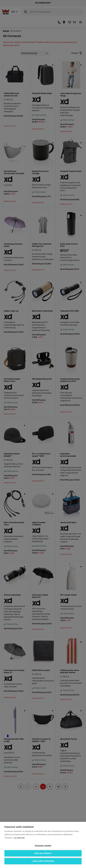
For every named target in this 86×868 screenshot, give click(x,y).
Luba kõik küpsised (43, 861)
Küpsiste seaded (43, 846)
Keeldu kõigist (43, 853)
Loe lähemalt (19, 838)
